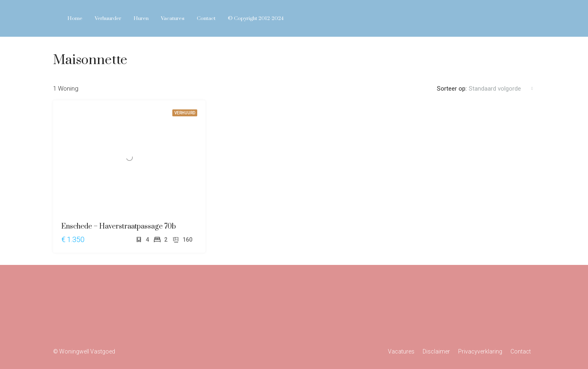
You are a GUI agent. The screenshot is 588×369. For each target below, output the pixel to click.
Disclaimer (436, 351)
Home (75, 18)
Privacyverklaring (480, 351)
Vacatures (173, 18)
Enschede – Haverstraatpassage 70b (119, 227)
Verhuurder (108, 18)
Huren (141, 18)
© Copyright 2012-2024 (256, 18)
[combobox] (501, 89)
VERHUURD (185, 113)
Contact (206, 18)
